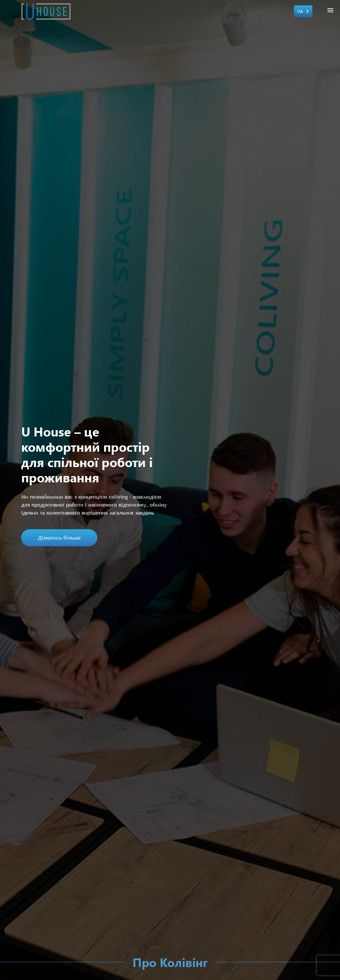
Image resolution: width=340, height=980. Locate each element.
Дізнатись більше (59, 538)
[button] (329, 10)
